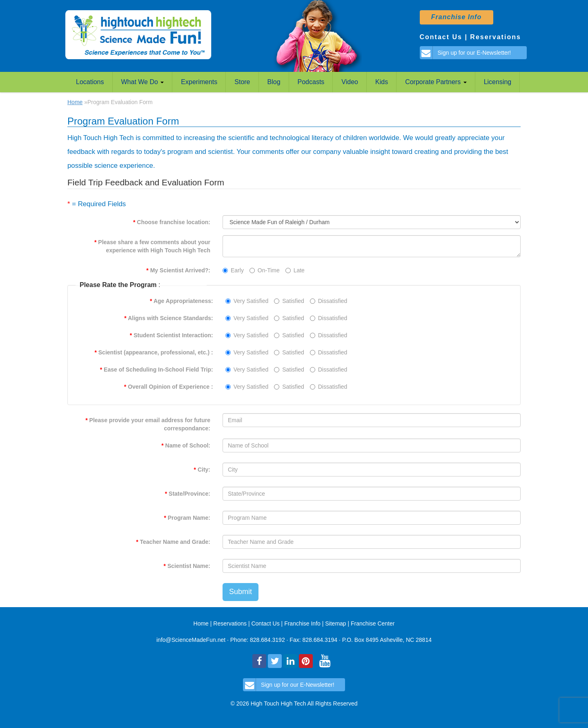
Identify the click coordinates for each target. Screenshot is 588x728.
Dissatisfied (329, 301)
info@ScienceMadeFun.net (191, 640)
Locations (90, 82)
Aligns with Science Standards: (168, 318)
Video (350, 82)
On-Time (265, 270)
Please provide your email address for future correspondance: (148, 424)
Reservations (496, 37)
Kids (382, 82)
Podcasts (311, 82)
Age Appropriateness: (182, 301)
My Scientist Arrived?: (178, 270)
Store (242, 82)
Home (75, 102)
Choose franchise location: (172, 222)
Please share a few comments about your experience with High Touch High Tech (152, 246)
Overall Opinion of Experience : (169, 387)
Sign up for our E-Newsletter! (465, 53)
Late (295, 270)
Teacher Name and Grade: (173, 542)
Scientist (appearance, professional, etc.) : (154, 352)
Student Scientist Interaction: (171, 335)
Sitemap (335, 623)
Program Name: (187, 518)
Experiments (199, 82)
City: (202, 470)
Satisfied (289, 301)
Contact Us (441, 37)
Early (233, 270)
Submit (241, 592)
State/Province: (188, 494)
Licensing (498, 82)
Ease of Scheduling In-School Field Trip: (157, 370)
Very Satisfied (247, 301)
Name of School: (186, 445)
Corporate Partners (436, 82)
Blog (274, 82)
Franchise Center (373, 623)
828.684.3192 (267, 640)
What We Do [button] (143, 82)
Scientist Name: (187, 566)
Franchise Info (303, 623)
